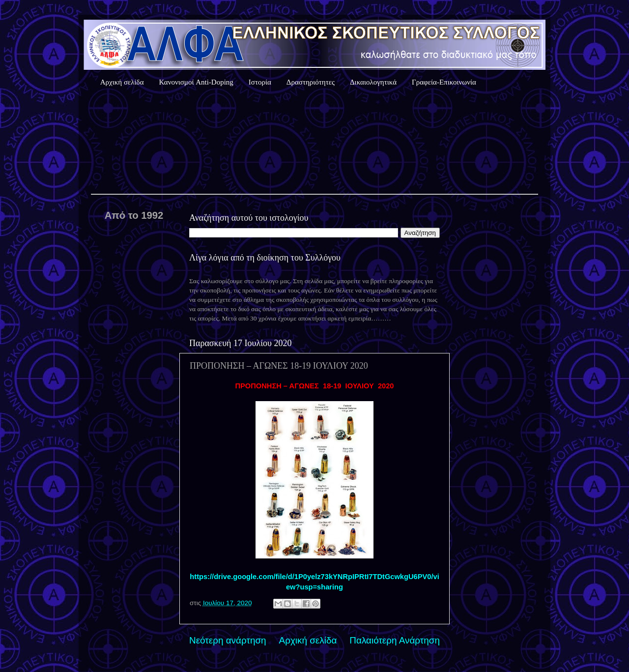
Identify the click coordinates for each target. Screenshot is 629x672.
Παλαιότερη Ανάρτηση (395, 640)
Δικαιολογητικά (373, 82)
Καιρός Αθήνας (314, 142)
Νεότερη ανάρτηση (228, 640)
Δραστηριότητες (311, 82)
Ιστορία (260, 82)
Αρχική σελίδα (122, 82)
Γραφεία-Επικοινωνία (444, 82)
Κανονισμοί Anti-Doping (196, 82)
